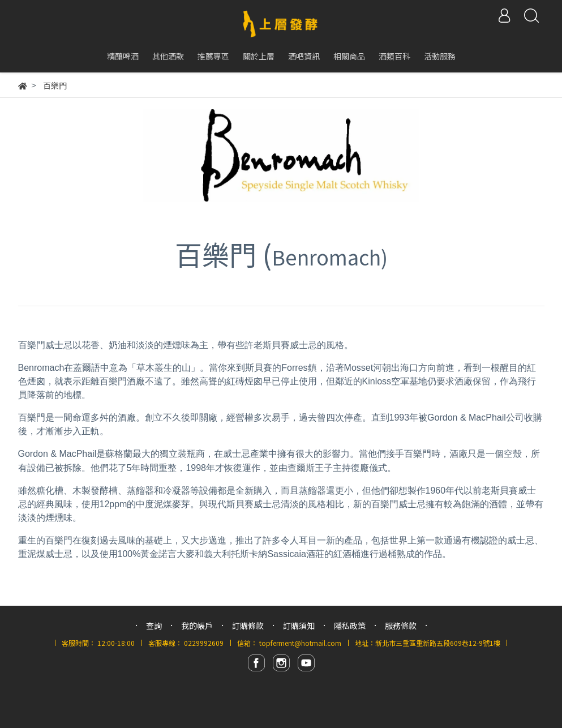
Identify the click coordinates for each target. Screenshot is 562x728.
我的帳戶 (197, 626)
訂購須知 (299, 626)
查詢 (154, 626)
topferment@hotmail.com (300, 643)
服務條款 (401, 626)
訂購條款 (248, 626)
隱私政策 (350, 626)
